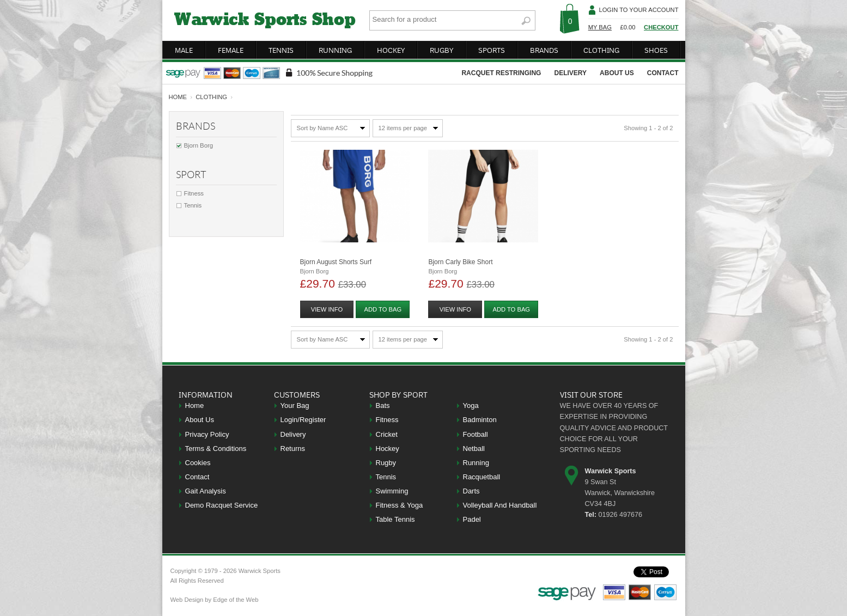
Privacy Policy (207, 434)
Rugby (386, 463)
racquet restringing (501, 73)
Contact (197, 477)
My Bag (600, 27)
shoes (656, 50)
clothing (601, 50)
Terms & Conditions (216, 449)
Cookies (198, 463)
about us (617, 73)
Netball (474, 449)
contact (663, 73)
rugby (441, 50)
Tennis (193, 205)
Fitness (194, 193)
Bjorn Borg (199, 145)
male (184, 50)
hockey (391, 50)
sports (492, 50)
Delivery (293, 434)
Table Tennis (395, 519)
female (231, 50)
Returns (293, 449)
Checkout (661, 27)
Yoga (471, 405)
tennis (281, 50)
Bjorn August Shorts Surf (336, 262)
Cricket (387, 434)
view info (327, 309)
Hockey (388, 449)
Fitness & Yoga (400, 505)
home (178, 97)
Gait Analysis (206, 491)
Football (476, 434)
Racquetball (482, 477)
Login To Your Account (638, 10)
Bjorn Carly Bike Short (460, 262)
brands (544, 50)
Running (476, 463)
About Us (200, 420)
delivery (570, 73)
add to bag (383, 309)
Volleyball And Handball (500, 505)
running (335, 50)
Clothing (211, 97)
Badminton (480, 420)
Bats (383, 405)
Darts (471, 491)
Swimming (392, 491)
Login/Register (303, 420)
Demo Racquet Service (222, 505)
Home (195, 405)
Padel (472, 519)
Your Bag (295, 405)
